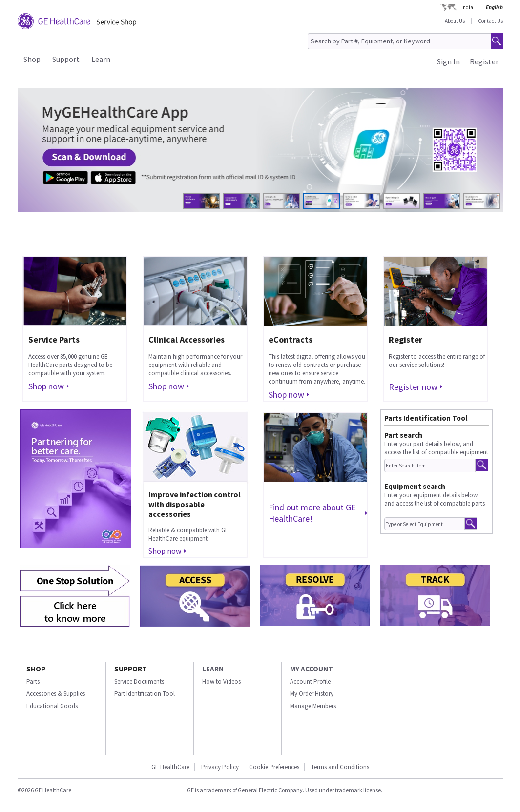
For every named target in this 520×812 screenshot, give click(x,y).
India (467, 7)
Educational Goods (52, 706)
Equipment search (415, 486)
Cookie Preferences (274, 767)
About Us (455, 21)
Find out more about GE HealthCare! (312, 513)
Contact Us (490, 21)
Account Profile (310, 681)
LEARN (213, 669)
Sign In (448, 61)
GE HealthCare (170, 767)
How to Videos (221, 681)
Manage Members (313, 706)
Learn (101, 59)
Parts (33, 681)
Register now (413, 387)
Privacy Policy (220, 767)
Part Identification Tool (145, 694)
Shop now (46, 386)
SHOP (36, 669)
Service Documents (139, 681)
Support (66, 59)
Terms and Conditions (340, 767)
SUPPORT (131, 669)
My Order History (312, 694)
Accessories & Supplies (56, 694)
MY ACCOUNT (312, 669)
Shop (32, 59)
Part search (403, 435)
